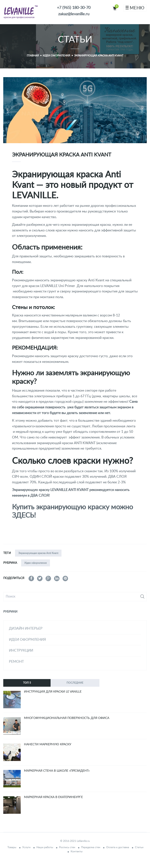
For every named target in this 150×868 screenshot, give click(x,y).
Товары (12, 847)
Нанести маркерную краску (48, 744)
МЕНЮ (135, 8)
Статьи (139, 847)
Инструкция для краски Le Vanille (53, 692)
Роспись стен (67, 847)
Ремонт (16, 662)
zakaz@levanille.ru (74, 14)
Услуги (26, 847)
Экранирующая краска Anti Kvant (38, 553)
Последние (75, 683)
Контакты (77, 851)
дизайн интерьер (26, 628)
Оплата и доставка (118, 847)
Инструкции (21, 651)
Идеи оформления (36, 563)
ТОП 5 (27, 683)
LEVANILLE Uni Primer (59, 286)
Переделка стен (91, 847)
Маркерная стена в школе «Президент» (57, 771)
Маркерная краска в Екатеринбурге (53, 797)
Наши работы (45, 847)
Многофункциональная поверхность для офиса (67, 718)
